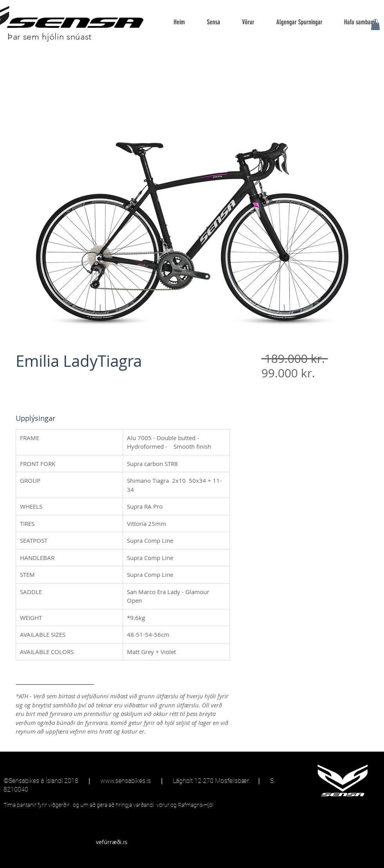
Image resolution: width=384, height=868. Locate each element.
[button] (375, 24)
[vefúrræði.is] (112, 842)
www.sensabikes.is (126, 781)
